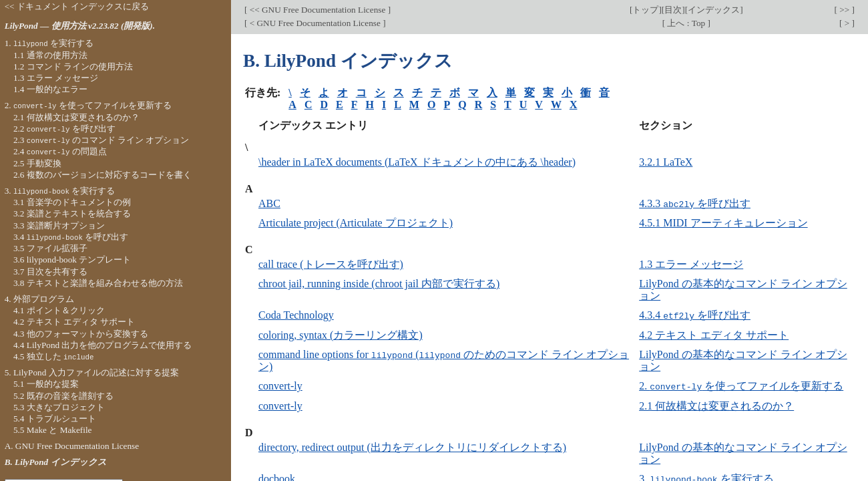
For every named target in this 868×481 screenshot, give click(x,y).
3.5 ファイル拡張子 (50, 248)
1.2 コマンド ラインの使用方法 (73, 66)
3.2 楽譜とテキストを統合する (72, 213)
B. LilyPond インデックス (56, 462)
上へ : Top (686, 23)
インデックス (714, 10)
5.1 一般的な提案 (46, 384)
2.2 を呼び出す (64, 129)
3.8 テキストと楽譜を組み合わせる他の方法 (98, 283)
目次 (673, 10)
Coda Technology (296, 315)
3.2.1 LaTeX (666, 162)
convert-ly (280, 385)
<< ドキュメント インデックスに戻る (77, 6)
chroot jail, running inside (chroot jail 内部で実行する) (379, 284)
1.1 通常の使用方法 (50, 55)
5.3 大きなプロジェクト (59, 407)
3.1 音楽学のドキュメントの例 (72, 202)
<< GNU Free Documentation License (317, 10)
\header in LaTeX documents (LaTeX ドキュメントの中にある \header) (417, 162)
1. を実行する (49, 43)
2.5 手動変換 (37, 163)
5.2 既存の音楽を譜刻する (63, 396)
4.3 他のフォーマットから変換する (81, 334)
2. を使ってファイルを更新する (741, 385)
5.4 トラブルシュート (55, 419)
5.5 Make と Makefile (53, 430)
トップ (645, 10)
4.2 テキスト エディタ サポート (714, 334)
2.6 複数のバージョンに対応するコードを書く (102, 175)
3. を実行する (60, 191)
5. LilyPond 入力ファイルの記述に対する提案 (92, 372)
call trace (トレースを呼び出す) (331, 264)
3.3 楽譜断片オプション (59, 225)
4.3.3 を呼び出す (695, 203)
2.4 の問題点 (60, 151)
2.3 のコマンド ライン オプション (101, 140)
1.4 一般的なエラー (50, 89)
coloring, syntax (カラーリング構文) (341, 334)
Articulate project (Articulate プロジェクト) (356, 223)
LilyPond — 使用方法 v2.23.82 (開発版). (80, 26)
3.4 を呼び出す (71, 237)
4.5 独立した (54, 356)
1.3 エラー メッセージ (691, 264)
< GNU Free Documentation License (315, 23)
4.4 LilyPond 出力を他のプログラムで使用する (103, 345)
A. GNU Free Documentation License (72, 446)
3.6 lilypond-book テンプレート (72, 260)
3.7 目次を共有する (50, 272)
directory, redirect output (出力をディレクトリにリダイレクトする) (412, 446)
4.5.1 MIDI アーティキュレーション (723, 223)
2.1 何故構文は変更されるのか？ (716, 405)
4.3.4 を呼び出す (695, 315)
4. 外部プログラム (39, 299)
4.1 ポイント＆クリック (59, 310)
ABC (269, 203)
